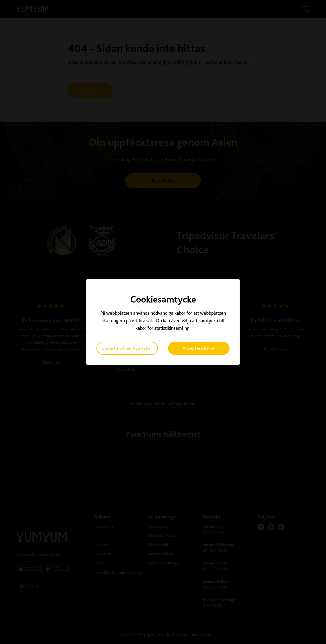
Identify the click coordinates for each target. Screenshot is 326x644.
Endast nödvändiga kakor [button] (127, 348)
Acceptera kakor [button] (199, 348)
